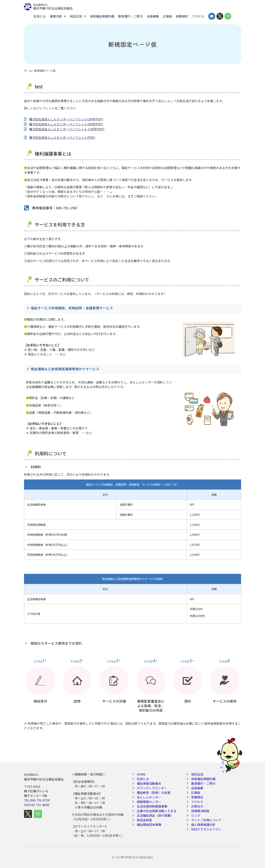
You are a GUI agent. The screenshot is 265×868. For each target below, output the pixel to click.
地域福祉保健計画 (102, 16)
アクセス (198, 16)
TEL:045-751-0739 (37, 800)
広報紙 (168, 16)
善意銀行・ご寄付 (130, 16)
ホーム (28, 71)
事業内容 (58, 16)
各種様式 (182, 16)
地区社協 (78, 16)
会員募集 (153, 16)
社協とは (40, 16)
